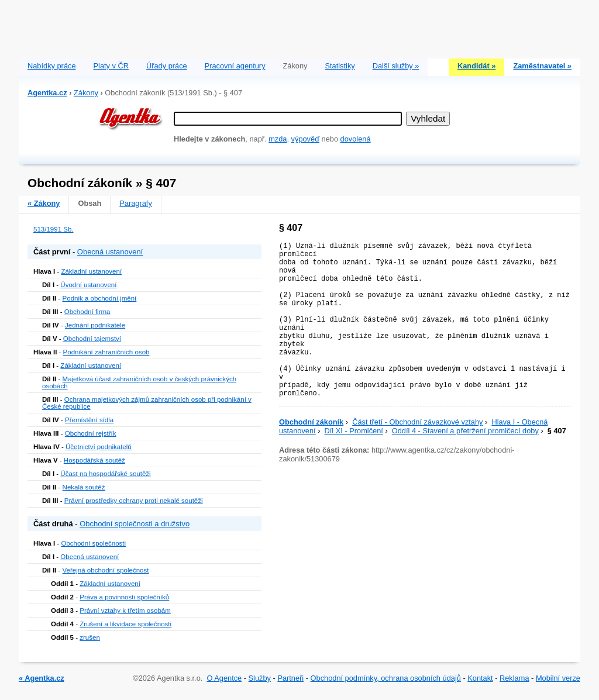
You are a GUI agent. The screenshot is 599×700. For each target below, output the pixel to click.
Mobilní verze (558, 678)
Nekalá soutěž (84, 487)
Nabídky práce (52, 66)
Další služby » (396, 66)
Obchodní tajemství (92, 339)
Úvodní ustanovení (88, 285)
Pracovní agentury (235, 66)
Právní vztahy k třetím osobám (125, 611)
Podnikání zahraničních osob (106, 352)
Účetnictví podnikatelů (99, 447)
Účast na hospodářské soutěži (105, 474)
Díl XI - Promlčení (354, 431)
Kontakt (480, 678)
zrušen (90, 637)
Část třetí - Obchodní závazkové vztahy (417, 422)
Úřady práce (167, 66)
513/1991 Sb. (54, 229)
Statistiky (340, 66)
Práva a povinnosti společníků (124, 597)
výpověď (305, 139)
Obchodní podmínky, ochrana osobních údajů (386, 678)
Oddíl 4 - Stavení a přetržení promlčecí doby (465, 431)
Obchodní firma (87, 312)
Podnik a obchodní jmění (100, 298)
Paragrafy (135, 203)
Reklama (514, 678)
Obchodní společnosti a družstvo (135, 524)
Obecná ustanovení (110, 252)
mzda (278, 139)
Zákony (86, 93)
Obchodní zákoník (311, 422)
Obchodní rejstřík (91, 433)
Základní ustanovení (91, 271)
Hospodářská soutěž (94, 460)
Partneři (290, 678)
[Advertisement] (299, 26)
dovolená (356, 139)
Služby (260, 678)
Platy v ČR (111, 66)
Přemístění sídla (89, 420)
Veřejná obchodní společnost (106, 570)
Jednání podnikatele (95, 325)
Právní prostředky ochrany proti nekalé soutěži (134, 501)
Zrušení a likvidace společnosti (125, 624)
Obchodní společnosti (93, 543)
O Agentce (224, 678)
